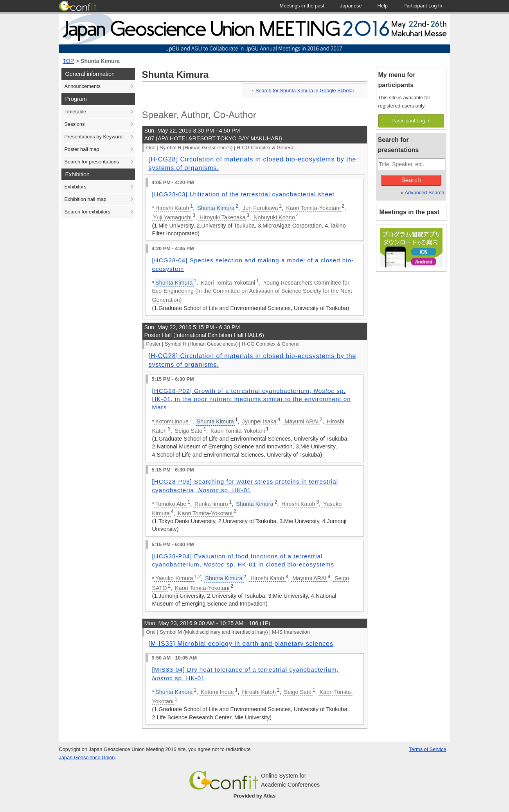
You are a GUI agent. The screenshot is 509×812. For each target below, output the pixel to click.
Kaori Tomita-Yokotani (313, 208)
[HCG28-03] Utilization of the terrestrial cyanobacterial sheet (243, 194)
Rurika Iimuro (211, 504)
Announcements (83, 86)
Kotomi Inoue (172, 421)
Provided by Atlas (255, 796)
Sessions (75, 124)
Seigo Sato (189, 431)
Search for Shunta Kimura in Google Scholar (305, 91)
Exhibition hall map (85, 199)
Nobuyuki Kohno (274, 217)
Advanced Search (424, 193)
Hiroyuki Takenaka (222, 217)
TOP (69, 61)
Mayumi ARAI (301, 421)
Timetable (76, 112)
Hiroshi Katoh (172, 208)
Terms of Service (427, 749)
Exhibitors (76, 187)
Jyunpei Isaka (259, 421)
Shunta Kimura (100, 61)
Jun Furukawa (260, 208)
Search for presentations (92, 162)
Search (411, 180)
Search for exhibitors (87, 212)
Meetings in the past (410, 212)
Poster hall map (82, 149)
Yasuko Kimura (174, 578)
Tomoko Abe (171, 504)
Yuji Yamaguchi (173, 217)
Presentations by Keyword (94, 137)
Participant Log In (411, 121)
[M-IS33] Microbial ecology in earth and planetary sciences (241, 644)
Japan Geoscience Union (87, 757)
